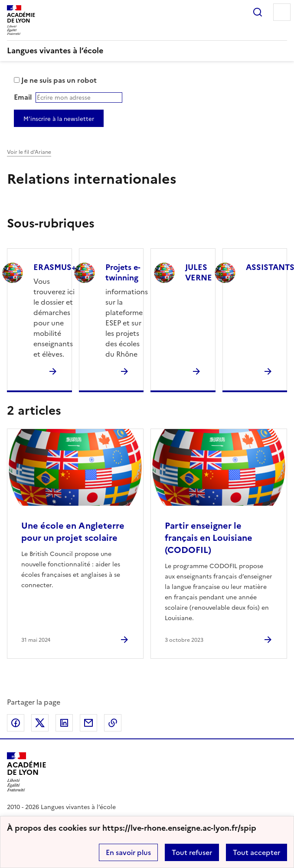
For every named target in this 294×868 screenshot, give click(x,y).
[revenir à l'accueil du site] (147, 51)
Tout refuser (192, 852)
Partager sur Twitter (40, 723)
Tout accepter (256, 852)
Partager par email (88, 723)
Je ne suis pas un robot (55, 80)
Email (23, 97)
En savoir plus (128, 852)
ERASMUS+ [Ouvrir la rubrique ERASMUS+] (55, 267)
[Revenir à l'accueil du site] (27, 772)
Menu (282, 12)
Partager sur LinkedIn (64, 723)
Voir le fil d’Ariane (29, 152)
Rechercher (258, 12)
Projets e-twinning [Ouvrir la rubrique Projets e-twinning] (123, 272)
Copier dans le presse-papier (113, 723)
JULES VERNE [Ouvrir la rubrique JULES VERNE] (199, 272)
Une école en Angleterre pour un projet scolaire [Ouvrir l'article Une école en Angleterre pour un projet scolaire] (73, 532)
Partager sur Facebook (16, 723)
